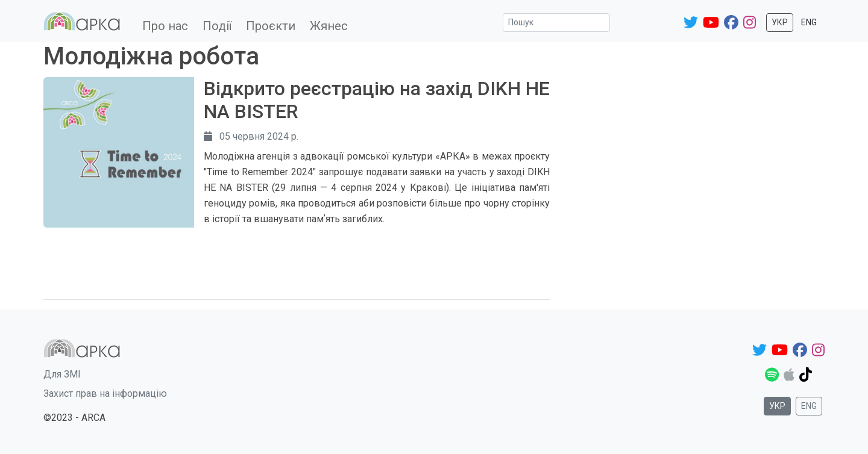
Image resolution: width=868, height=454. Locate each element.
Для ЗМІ (62, 374)
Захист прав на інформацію (105, 393)
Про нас (165, 26)
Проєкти (271, 26)
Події (217, 26)
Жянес (329, 26)
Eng (809, 22)
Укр (780, 22)
